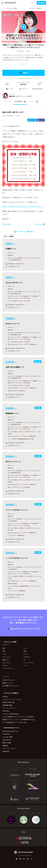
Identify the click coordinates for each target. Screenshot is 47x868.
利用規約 (5, 746)
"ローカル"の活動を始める (11, 714)
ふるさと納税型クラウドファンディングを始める (18, 717)
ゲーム (26, 654)
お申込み (5, 697)
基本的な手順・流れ (9, 702)
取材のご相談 (7, 743)
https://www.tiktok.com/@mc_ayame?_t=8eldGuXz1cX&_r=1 (23, 207)
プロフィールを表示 (24, 96)
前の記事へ (7, 224)
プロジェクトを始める (35, 8)
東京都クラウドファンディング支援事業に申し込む (19, 720)
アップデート (20, 102)
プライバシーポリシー (10, 748)
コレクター (33, 102)
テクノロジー (7, 663)
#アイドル (23, 64)
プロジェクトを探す (12, 8)
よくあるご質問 (7, 737)
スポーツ (5, 665)
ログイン (34, 3)
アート (26, 648)
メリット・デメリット (9, 708)
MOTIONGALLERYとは (10, 731)
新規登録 (41, 3)
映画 (4, 648)
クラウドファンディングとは (12, 699)
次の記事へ (40, 224)
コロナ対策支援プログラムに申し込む (15, 722)
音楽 (28, 51)
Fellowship (6, 711)
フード (26, 665)
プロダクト (27, 657)
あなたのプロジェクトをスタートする (23, 629)
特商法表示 (6, 751)
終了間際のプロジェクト (10, 686)
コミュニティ (7, 657)
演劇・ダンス (6, 660)
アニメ (5, 654)
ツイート (23, 89)
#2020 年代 (6, 734)
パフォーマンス (29, 663)
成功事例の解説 (7, 705)
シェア (9, 89)
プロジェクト (8, 101)
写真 (4, 651)
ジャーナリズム (7, 668)
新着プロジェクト (8, 683)
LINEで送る (38, 89)
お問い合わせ (7, 740)
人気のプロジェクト (9, 680)
